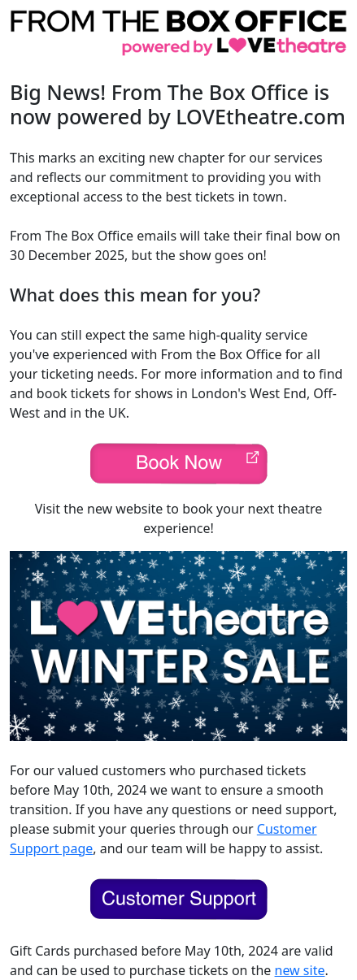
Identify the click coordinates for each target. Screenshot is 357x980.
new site (300, 970)
